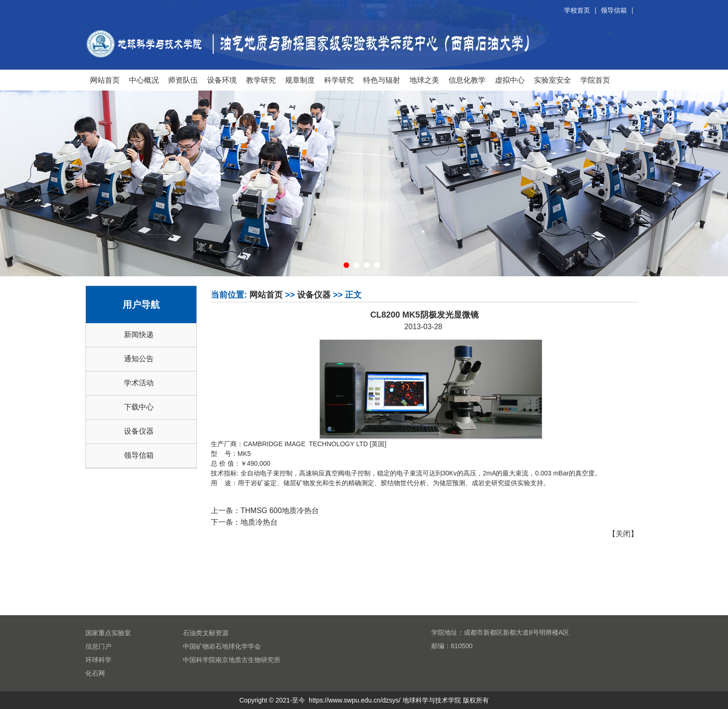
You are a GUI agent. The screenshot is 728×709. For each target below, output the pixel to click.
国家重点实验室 (108, 633)
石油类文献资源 (206, 633)
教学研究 (261, 80)
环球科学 (98, 660)
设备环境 (222, 80)
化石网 (95, 673)
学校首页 (577, 10)
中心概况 (144, 80)
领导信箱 (614, 10)
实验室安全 (552, 80)
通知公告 (139, 359)
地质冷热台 (259, 522)
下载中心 (139, 407)
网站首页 (105, 80)
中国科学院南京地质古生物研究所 (232, 660)
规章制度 (300, 80)
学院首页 (595, 80)
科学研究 (339, 80)
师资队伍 (183, 80)
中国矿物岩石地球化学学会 (222, 646)
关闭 (623, 534)
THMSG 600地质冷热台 (280, 511)
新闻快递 (139, 335)
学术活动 (139, 383)
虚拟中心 (510, 80)
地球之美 (424, 80)
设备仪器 (139, 431)
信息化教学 (467, 80)
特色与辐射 (382, 80)
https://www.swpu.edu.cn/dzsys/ (355, 700)
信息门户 (98, 646)
